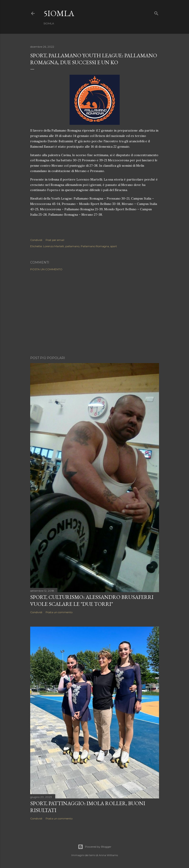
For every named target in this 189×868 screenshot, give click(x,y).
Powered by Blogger (95, 847)
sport (114, 246)
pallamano (72, 246)
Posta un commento (46, 269)
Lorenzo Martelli (54, 246)
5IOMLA (59, 13)
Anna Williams (108, 855)
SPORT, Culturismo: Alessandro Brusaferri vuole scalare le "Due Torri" (92, 600)
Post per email (55, 240)
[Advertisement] (95, 313)
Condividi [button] (36, 240)
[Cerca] (156, 12)
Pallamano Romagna (95, 246)
